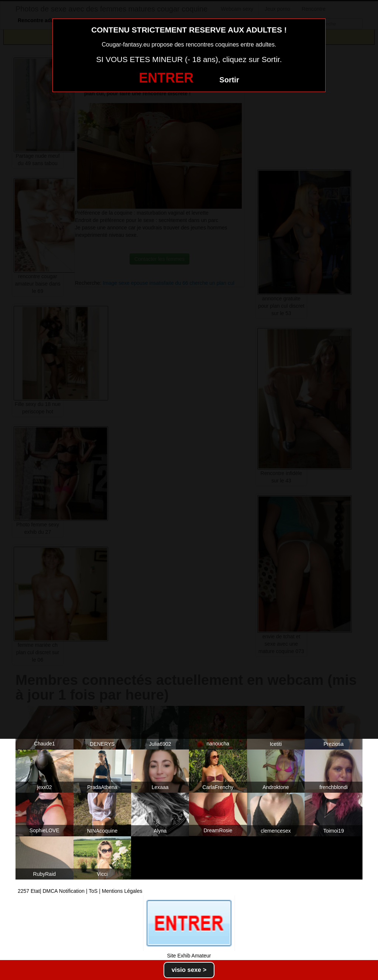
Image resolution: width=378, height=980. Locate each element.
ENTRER (166, 78)
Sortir (229, 80)
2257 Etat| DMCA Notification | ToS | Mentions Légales (80, 891)
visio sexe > (189, 970)
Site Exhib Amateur (189, 956)
